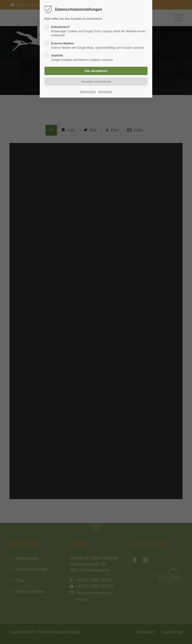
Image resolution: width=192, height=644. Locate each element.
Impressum (105, 92)
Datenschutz (88, 92)
